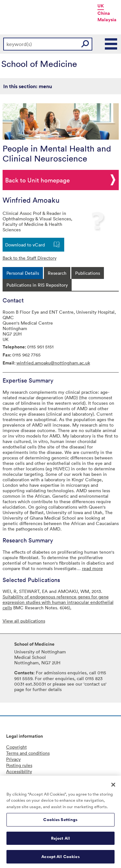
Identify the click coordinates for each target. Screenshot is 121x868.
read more (92, 568)
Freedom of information (31, 777)
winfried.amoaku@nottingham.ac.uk (53, 363)
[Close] (113, 789)
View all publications (24, 621)
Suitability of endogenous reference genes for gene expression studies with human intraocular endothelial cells (58, 602)
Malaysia (107, 20)
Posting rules (19, 765)
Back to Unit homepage (37, 180)
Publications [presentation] (88, 273)
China (104, 13)
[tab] (23, 273)
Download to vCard (25, 245)
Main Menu (111, 44)
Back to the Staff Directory (30, 258)
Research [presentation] (57, 273)
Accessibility (19, 771)
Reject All (60, 842)
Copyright (16, 747)
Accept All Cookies (60, 861)
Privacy (13, 759)
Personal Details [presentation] (23, 273)
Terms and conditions (28, 753)
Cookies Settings (60, 823)
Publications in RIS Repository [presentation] (37, 285)
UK (101, 6)
